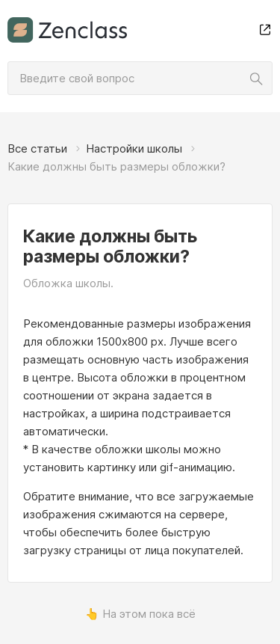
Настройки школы (134, 148)
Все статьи (37, 148)
